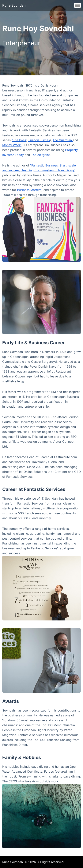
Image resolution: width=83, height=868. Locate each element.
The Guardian (63, 140)
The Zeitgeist (40, 155)
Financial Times (39, 140)
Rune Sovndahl (14, 5)
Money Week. (12, 145)
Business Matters (29, 190)
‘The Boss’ (19, 140)
